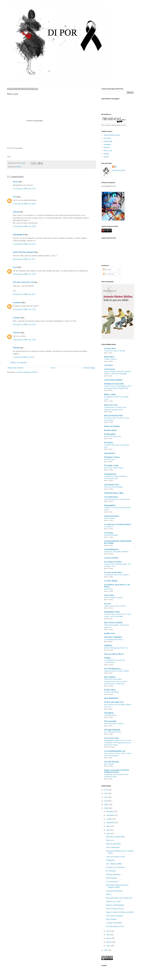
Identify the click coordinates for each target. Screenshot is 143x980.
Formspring (108, 141)
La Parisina (109, 533)
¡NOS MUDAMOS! (111, 535)
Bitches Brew (109, 357)
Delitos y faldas (110, 394)
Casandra (17, 318)
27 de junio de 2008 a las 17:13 (24, 189)
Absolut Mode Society (112, 135)
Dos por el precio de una (115, 909)
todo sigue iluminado (112, 730)
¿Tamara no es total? (113, 901)
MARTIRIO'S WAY (112, 612)
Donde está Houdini (112, 426)
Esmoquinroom (110, 474)
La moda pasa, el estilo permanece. (118, 524)
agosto (109, 826)
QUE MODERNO (111, 698)
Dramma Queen (110, 430)
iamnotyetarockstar (112, 516)
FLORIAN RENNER (112, 692)
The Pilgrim (109, 713)
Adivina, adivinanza (113, 844)
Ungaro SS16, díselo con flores (115, 606)
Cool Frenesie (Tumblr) (113, 380)
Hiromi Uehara (109, 518)
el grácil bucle (110, 453)
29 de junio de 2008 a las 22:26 (24, 309)
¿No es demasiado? (113, 847)
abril (108, 935)
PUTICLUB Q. (110, 690)
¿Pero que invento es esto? (116, 857)
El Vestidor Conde (111, 466)
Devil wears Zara (111, 405)
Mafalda (16, 348)
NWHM (107, 658)
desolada (18, 167)
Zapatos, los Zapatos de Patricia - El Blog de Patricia (117, 771)
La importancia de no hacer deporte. (117, 575)
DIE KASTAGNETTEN (113, 416)
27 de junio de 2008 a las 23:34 (24, 244)
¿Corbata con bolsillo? (114, 923)
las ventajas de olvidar (113, 562)
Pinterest (107, 147)
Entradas (107, 270)
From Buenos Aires (112, 485)
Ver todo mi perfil (119, 170)
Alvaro (16, 182)
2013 (106, 790)
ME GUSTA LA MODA (113, 623)
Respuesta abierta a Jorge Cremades (117, 671)
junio (108, 834)
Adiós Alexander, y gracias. (114, 597)
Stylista (109, 894)
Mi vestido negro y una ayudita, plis (119, 898)
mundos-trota (109, 633)
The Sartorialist (110, 721)
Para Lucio (110, 840)
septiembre (111, 823)
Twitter (106, 157)
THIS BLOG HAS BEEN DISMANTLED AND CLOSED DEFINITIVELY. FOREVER (115, 681)
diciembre (110, 811)
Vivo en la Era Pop (111, 738)
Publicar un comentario (19, 363)
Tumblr (106, 154)
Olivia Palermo (111, 878)
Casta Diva (108, 365)
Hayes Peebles (111, 919)
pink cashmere (110, 677)
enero (109, 946)
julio (108, 830)
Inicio (53, 368)
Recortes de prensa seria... (113, 436)
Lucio (15, 267)
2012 (106, 793)
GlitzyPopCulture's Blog (114, 493)
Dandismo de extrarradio (114, 384)
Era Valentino (111, 871)
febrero (109, 942)
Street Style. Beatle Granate (114, 468)
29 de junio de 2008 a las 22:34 (24, 325)
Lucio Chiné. (109, 595)
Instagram (107, 144)
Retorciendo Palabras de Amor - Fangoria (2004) (118, 886)
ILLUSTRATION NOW (113, 732)
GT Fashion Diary (111, 497)
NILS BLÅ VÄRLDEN (113, 637)
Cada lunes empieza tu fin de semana (117, 499)
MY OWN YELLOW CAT (23, 282)
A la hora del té (110, 348)
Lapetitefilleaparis (111, 549)
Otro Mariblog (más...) (113, 669)
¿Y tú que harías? (112, 882)
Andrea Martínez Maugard (23, 252)
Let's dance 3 (109, 527)
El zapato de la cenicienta (115, 867)
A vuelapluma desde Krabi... (114, 639)
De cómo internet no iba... (115, 926)
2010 (106, 801)
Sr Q (15, 197)
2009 (106, 805)
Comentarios (109, 274)
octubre (109, 819)
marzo (109, 938)
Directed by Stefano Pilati (115, 837)
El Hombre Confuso (112, 457)
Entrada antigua (89, 368)
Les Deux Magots (111, 581)
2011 (106, 797)
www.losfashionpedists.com (115, 751)
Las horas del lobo (111, 558)
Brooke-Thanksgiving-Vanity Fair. (116, 648)
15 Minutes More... (111, 715)
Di (116, 167)
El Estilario (109, 443)
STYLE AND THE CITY (114, 702)
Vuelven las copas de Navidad (115, 351)
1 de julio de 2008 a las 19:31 (24, 357)
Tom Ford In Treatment (114, 916)
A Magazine (110, 860)
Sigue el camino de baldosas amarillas (120, 912)
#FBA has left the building (113, 487)
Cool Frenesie (109, 369)
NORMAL (108, 646)
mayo (109, 931)
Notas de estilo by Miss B (114, 654)
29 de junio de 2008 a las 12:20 (24, 274)
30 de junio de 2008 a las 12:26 (24, 340)
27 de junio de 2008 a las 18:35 (24, 204)
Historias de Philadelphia (115, 905)
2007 (106, 950)
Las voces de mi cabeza (113, 572)
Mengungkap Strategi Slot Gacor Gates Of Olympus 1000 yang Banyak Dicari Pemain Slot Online (118, 743)
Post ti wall (108, 151)
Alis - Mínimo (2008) (114, 864)
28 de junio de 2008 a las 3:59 (24, 259)
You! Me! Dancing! (112, 762)
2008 (106, 808)
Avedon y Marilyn (110, 359)
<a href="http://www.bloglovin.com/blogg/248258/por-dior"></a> (113, 105)
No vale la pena (110, 459)
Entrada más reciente (15, 368)
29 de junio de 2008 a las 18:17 (24, 294)
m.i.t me (107, 604)
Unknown (17, 333)
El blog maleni (110, 434)
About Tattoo (109, 589)
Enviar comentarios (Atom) (27, 372)
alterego (16, 212)
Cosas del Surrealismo (114, 891)
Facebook (107, 138)
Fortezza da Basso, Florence (114, 723)
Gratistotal (17, 303)
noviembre (110, 815)
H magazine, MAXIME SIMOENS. (117, 552)
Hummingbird (18, 235)
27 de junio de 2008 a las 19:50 (24, 226)
